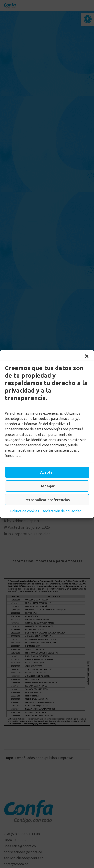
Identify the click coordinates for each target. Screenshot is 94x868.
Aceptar (47, 472)
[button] (87, 356)
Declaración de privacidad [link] (61, 511)
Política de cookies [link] (25, 511)
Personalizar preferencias (47, 500)
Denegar (47, 486)
